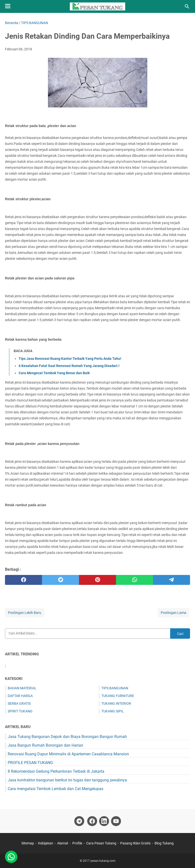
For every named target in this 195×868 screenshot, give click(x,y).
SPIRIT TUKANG (20, 711)
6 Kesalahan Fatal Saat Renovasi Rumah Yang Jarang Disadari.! (69, 366)
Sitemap (28, 843)
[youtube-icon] (116, 821)
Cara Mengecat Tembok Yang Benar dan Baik (54, 373)
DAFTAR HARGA (20, 696)
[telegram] (172, 580)
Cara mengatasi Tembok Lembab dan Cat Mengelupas (56, 789)
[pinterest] (97, 580)
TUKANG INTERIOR (116, 703)
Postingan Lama (174, 613)
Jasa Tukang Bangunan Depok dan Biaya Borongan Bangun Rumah (67, 737)
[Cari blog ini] (187, 6)
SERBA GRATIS (19, 703)
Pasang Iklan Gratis (135, 843)
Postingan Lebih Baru (25, 613)
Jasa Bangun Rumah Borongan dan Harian (45, 745)
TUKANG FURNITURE (118, 696)
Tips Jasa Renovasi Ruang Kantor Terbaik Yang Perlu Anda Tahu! (70, 359)
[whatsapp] (135, 580)
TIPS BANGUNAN (115, 688)
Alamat (63, 843)
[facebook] (23, 580)
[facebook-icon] (92, 821)
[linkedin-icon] (104, 821)
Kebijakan (46, 843)
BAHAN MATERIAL (22, 688)
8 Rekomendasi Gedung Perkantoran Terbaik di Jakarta (56, 771)
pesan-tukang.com (103, 861)
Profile (77, 843)
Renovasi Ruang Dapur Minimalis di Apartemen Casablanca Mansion (68, 754)
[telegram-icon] (79, 821)
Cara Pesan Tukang (101, 843)
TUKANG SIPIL (113, 711)
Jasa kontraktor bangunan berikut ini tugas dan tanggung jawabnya (67, 780)
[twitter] (60, 580)
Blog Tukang (164, 843)
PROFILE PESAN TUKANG (30, 763)
